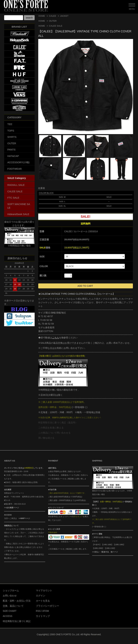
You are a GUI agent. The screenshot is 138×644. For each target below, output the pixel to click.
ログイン (41, 596)
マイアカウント (44, 590)
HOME (42, 16)
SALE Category (17, 178)
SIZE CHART (10, 611)
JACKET (64, 16)
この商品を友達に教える (51, 428)
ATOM (46, 611)
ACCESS (8, 616)
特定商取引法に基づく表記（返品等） (58, 423)
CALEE (53, 16)
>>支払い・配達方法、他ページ (105, 552)
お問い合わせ (10, 596)
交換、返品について (13, 606)
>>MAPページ (24, 518)
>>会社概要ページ (12, 508)
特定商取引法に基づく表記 (17, 621)
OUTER (53, 21)
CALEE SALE (56, 26)
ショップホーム (11, 590)
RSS (38, 611)
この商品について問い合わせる (54, 433)
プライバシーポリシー (47, 606)
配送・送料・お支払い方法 (17, 601)
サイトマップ (43, 616)
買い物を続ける (46, 438)
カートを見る (43, 601)
